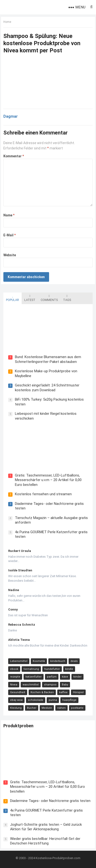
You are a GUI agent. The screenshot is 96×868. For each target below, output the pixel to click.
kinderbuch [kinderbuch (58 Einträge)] (58, 661)
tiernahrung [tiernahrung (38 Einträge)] (31, 669)
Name (9, 215)
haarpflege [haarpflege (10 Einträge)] (69, 700)
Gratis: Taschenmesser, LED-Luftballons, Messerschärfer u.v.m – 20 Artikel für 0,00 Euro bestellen (48, 480)
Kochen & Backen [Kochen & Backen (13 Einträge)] (42, 692)
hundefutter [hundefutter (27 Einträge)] (52, 669)
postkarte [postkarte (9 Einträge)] (77, 708)
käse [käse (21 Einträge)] (65, 677)
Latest (30, 298)
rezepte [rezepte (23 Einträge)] (15, 677)
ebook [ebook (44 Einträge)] (14, 669)
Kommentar (14, 156)
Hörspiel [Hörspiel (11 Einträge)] (78, 692)
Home (7, 22)
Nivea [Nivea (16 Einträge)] (14, 685)
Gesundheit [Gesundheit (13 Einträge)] (18, 692)
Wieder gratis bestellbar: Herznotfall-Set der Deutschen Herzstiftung (45, 841)
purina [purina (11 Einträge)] (53, 700)
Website (10, 255)
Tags (67, 298)
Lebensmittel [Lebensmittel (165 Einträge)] (19, 661)
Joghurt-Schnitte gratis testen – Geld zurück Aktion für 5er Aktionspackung (46, 827)
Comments (49, 298)
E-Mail (10, 235)
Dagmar (11, 116)
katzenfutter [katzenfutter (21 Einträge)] (34, 677)
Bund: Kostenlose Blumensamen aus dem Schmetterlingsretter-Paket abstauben (48, 359)
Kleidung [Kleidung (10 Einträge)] (16, 708)
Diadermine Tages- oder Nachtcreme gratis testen (50, 801)
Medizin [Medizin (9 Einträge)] (47, 708)
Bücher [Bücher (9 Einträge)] (32, 708)
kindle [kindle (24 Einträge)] (69, 669)
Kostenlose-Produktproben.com (58, 858)
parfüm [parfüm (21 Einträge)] (52, 677)
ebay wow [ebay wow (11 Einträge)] (16, 700)
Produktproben (18, 726)
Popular (13, 298)
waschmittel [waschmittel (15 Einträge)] (31, 685)
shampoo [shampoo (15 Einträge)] (50, 685)
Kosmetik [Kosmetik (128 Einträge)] (39, 661)
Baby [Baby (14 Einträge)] (65, 685)
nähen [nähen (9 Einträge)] (61, 708)
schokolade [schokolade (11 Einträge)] (36, 700)
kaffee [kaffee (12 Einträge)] (63, 692)
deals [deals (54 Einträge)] (74, 661)
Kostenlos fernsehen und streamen (43, 494)
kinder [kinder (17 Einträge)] (77, 677)
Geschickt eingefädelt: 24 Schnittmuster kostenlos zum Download (47, 388)
